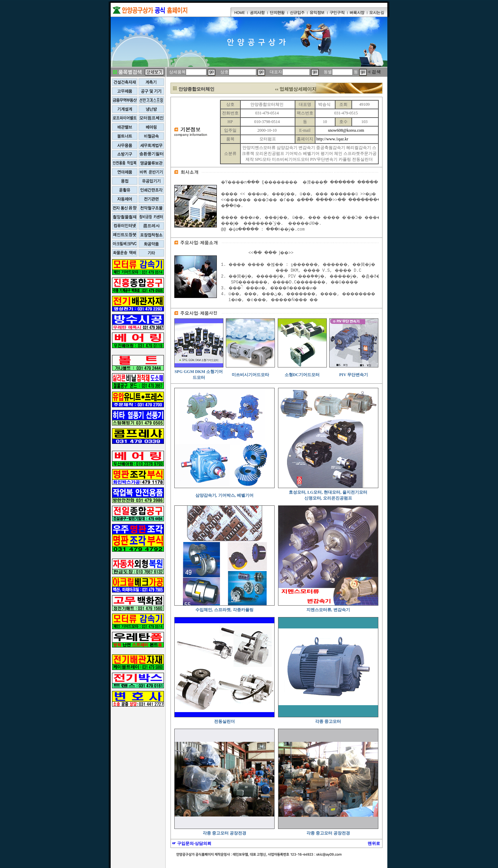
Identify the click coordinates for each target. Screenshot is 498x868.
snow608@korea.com (346, 130)
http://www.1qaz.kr (333, 139)
